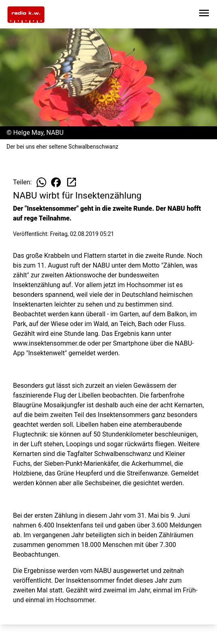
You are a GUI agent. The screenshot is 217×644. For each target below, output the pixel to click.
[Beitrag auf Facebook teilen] (56, 182)
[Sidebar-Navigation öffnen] (204, 14)
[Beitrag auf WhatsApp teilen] (41, 182)
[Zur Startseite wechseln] (26, 15)
